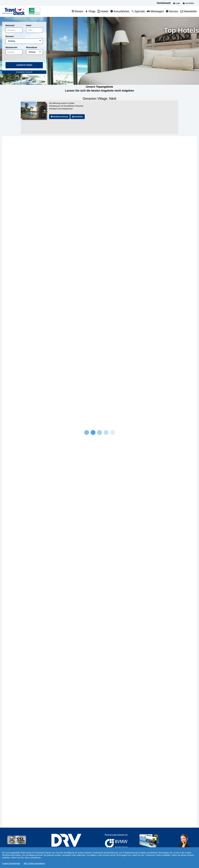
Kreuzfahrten (120, 11)
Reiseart (10, 36)
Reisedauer (32, 47)
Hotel (29, 25)
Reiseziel (10, 25)
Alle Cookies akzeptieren (34, 863)
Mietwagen (155, 11)
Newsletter (189, 11)
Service (172, 11)
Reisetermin (11, 47)
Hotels (103, 11)
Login (177, 3)
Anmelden (188, 3)
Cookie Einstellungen (11, 863)
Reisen (78, 11)
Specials (138, 11)
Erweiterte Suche (24, 72)
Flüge (90, 11)
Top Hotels (181, 30)
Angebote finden (24, 65)
